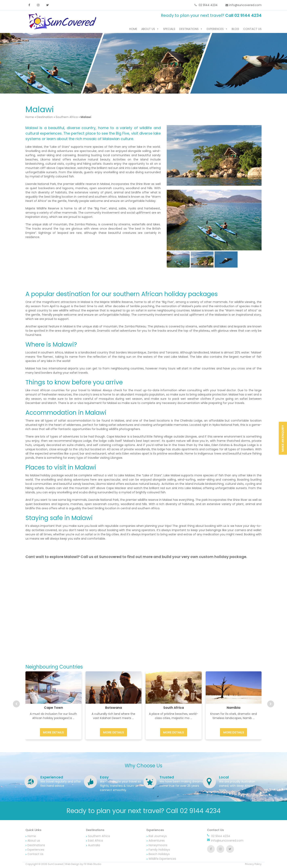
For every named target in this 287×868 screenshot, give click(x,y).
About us (148, 30)
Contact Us (252, 30)
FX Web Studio (92, 865)
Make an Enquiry (283, 438)
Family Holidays (159, 850)
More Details (53, 733)
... (74, 719)
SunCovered (56, 865)
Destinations (189, 30)
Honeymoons (158, 846)
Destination (45, 118)
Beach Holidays (159, 855)
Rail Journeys (158, 837)
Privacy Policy (253, 865)
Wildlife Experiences (162, 859)
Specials (169, 30)
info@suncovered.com (245, 5)
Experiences (215, 30)
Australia (94, 846)
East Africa (95, 841)
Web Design (72, 865)
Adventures (157, 841)
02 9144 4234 (208, 5)
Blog (235, 30)
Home (133, 30)
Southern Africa (67, 118)
